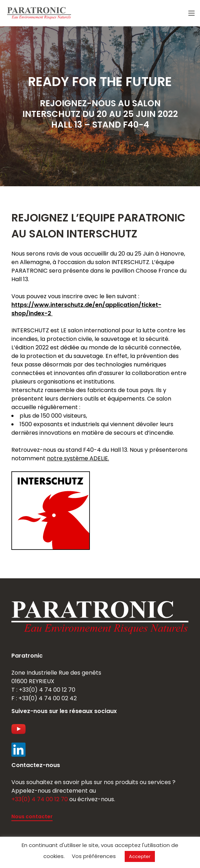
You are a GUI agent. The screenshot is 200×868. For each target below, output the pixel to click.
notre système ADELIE (77, 458)
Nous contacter (32, 816)
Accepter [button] (140, 856)
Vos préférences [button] (94, 856)
